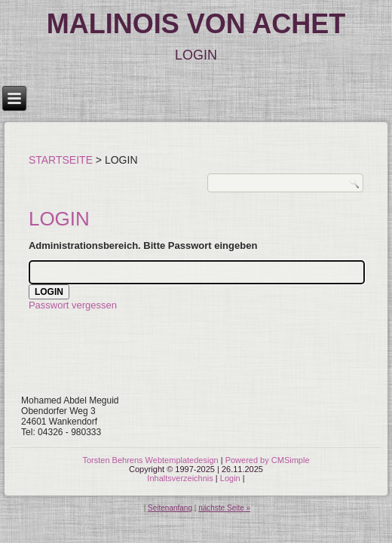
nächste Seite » (224, 508)
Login (230, 478)
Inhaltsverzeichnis (180, 478)
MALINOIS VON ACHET (196, 24)
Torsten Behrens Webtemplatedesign (150, 460)
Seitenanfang (170, 508)
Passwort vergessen (73, 305)
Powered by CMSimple (268, 460)
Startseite (61, 160)
